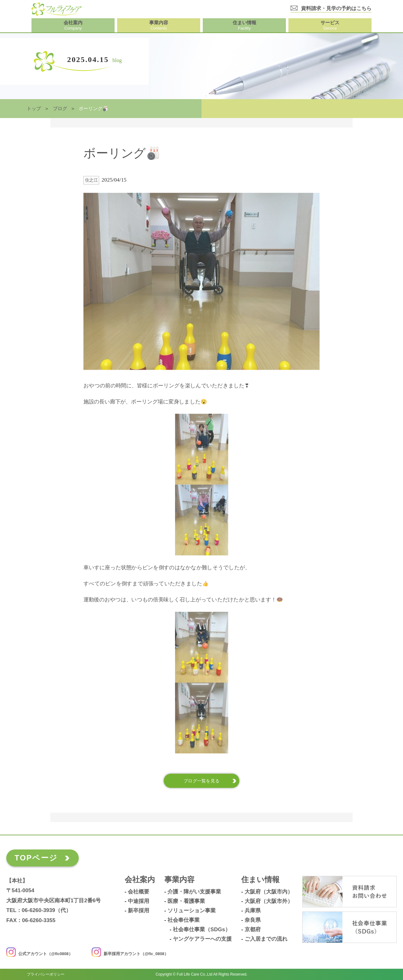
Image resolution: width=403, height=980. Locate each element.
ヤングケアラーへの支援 (202, 939)
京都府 (253, 930)
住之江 (91, 180)
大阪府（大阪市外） (269, 901)
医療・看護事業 (186, 901)
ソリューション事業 (192, 911)
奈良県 (253, 920)
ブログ (60, 109)
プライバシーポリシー (46, 974)
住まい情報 (260, 880)
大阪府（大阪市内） (269, 892)
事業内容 (179, 880)
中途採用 (139, 901)
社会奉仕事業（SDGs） (201, 930)
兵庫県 (253, 911)
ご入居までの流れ (266, 939)
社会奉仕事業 (184, 920)
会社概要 (139, 892)
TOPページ (36, 858)
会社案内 (140, 880)
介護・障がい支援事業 (194, 892)
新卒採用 (139, 911)
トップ (34, 109)
